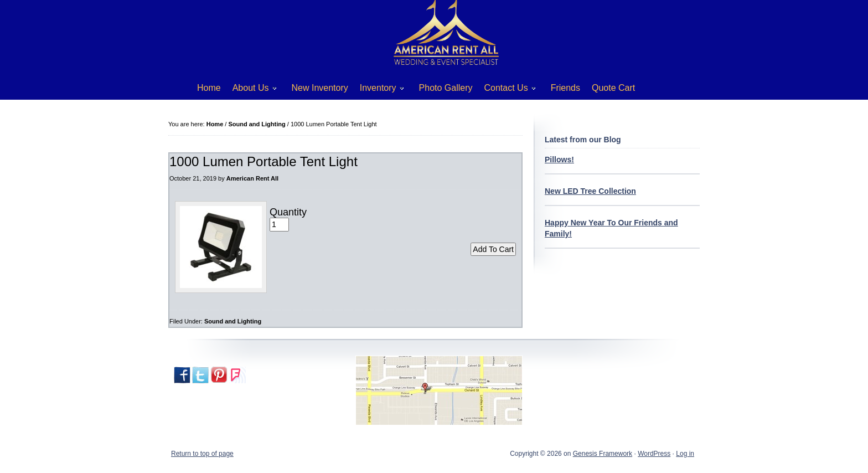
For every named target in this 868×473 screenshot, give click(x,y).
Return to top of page (202, 454)
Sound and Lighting (233, 321)
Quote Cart (613, 88)
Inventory (378, 90)
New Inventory (320, 88)
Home (209, 88)
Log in (685, 454)
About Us (250, 90)
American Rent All (252, 178)
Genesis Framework (603, 454)
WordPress (654, 454)
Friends (565, 88)
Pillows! (559, 160)
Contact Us (506, 90)
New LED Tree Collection (590, 191)
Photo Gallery (446, 88)
